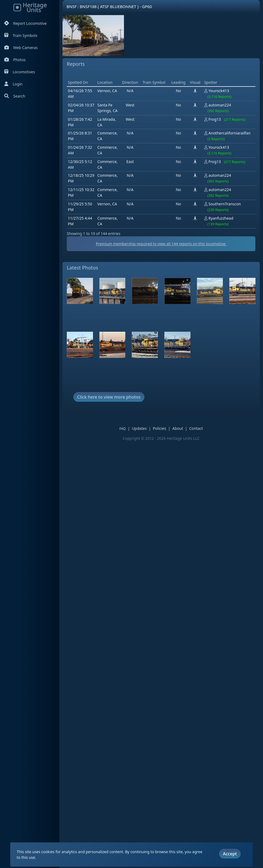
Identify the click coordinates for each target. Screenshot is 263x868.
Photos (15, 60)
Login (13, 84)
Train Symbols (21, 35)
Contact (200, 505)
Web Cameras (21, 48)
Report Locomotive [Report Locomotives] (25, 23)
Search (15, 96)
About (181, 505)
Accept (230, 854)
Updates (143, 505)
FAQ (126, 505)
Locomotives (20, 72)
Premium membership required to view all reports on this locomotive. (165, 321)
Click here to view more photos (109, 474)
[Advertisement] (165, 113)
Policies (163, 505)
